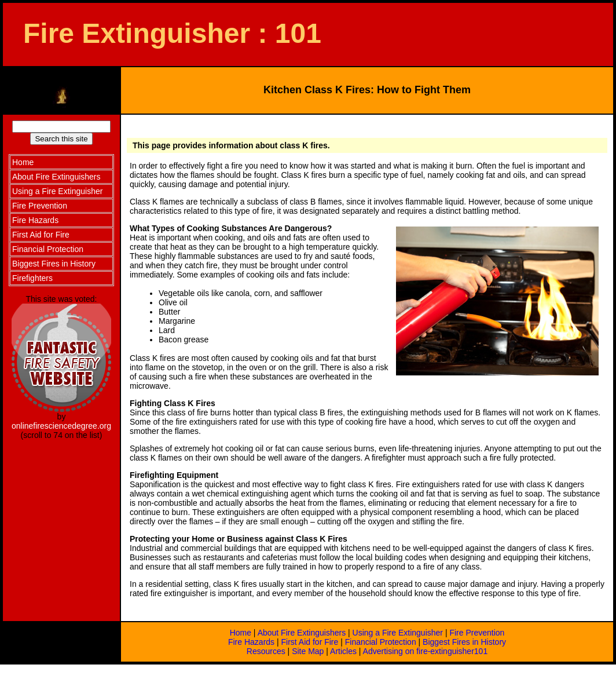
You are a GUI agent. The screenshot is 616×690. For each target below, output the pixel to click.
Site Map (308, 651)
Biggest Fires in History (464, 642)
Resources (266, 651)
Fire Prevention (477, 633)
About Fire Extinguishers (302, 633)
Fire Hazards (251, 642)
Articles (343, 651)
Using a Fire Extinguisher (398, 633)
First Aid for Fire (310, 642)
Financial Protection (381, 642)
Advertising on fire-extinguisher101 (426, 651)
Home (241, 633)
